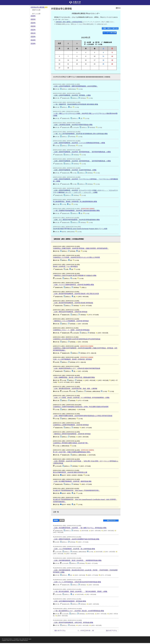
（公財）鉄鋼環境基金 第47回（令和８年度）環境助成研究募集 (74, 377)
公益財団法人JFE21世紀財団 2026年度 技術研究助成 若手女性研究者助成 (77, 339)
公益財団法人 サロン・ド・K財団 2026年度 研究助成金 (71, 330)
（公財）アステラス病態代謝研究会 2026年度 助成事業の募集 (73, 285)
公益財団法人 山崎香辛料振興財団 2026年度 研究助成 (71, 425)
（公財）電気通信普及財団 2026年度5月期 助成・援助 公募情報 (75, 389)
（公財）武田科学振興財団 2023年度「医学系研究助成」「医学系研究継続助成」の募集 (82, 152)
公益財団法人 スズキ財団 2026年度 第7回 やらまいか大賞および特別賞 (76, 257)
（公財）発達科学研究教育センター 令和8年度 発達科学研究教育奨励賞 (77, 368)
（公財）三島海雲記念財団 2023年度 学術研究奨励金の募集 (73, 125)
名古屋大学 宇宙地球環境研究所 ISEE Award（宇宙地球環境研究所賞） (76, 490)
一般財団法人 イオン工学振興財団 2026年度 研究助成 (71, 321)
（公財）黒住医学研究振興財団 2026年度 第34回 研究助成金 (73, 303)
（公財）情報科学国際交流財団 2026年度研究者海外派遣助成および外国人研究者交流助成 (83, 416)
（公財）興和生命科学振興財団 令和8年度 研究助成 (70, 312)
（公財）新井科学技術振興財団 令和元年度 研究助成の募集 (73, 622)
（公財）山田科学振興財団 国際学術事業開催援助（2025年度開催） (75, 86)
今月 (59, 43)
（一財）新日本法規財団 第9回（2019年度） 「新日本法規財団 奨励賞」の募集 (80, 591)
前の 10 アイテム (60, 631)
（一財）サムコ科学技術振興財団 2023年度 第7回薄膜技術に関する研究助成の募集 (80, 134)
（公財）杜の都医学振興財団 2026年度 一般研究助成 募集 (72, 481)
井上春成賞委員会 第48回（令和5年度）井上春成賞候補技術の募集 (75, 201)
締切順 (62, 520)
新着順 (56, 520)
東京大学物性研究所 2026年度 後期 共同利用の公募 (70, 472)
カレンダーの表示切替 (110, 33)
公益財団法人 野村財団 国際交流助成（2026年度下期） (71, 443)
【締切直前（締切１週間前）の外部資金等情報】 (69, 22)
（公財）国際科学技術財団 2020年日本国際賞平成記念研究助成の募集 (76, 539)
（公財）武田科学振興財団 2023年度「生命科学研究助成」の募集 (75, 170)
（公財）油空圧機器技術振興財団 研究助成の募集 (69, 601)
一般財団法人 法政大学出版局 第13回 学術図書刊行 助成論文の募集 (75, 275)
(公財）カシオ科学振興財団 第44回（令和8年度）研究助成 (72, 359)
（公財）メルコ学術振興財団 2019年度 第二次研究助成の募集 (74, 549)
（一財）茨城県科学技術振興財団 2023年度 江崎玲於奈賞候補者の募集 (76, 210)
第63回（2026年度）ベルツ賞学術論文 (65, 266)
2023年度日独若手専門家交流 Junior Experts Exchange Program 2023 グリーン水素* (80, 229)
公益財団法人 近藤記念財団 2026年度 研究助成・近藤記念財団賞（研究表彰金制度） (81, 248)
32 (93, 631)
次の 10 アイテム (111, 631)
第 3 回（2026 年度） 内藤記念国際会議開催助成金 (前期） (72, 452)
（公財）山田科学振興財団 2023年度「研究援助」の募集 (72, 95)
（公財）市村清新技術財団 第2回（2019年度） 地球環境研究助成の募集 (77, 560)
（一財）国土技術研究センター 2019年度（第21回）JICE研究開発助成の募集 (78, 611)
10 (89, 631)
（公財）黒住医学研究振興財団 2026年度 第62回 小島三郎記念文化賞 (76, 294)
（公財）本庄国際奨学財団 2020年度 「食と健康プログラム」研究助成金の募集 (80, 528)
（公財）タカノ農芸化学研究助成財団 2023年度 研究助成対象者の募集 (76, 220)
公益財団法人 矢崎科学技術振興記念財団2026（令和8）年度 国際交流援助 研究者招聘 (81, 407)
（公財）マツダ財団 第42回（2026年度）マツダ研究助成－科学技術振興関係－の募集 (81, 398)
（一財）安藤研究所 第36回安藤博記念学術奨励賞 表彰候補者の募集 (76, 104)
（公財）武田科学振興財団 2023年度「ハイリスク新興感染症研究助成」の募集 (79, 143)
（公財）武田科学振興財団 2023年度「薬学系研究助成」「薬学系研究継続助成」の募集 (82, 161)
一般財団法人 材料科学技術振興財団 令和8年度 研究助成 (72, 434)
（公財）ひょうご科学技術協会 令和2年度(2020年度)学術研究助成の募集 (77, 582)
